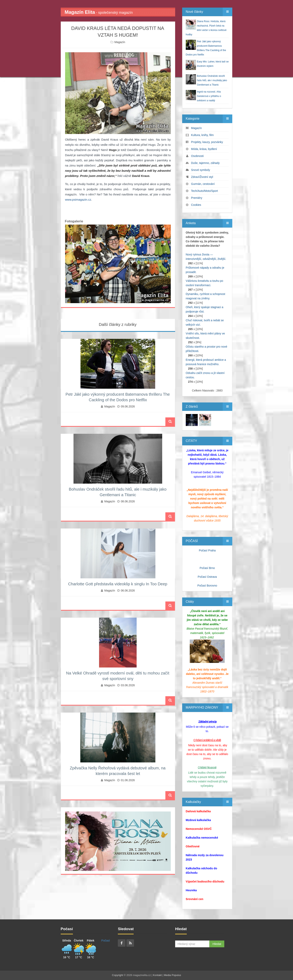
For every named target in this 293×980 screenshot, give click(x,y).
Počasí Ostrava (207, 577)
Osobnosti (197, 156)
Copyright (118, 975)
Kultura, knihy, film (202, 135)
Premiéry (197, 198)
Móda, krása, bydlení (204, 149)
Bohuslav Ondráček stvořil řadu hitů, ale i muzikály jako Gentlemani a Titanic (212, 80)
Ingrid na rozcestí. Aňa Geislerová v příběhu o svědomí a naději (209, 96)
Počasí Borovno (207, 586)
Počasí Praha (207, 550)
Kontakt (157, 975)
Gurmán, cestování (203, 184)
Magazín (120, 42)
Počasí (106, 941)
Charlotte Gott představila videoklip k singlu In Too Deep (118, 584)
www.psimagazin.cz (78, 200)
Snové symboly (201, 170)
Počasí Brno (207, 568)
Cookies (196, 205)
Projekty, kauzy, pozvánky (207, 142)
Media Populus (172, 975)
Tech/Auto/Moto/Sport (204, 191)
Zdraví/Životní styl (202, 177)
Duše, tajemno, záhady (205, 163)
